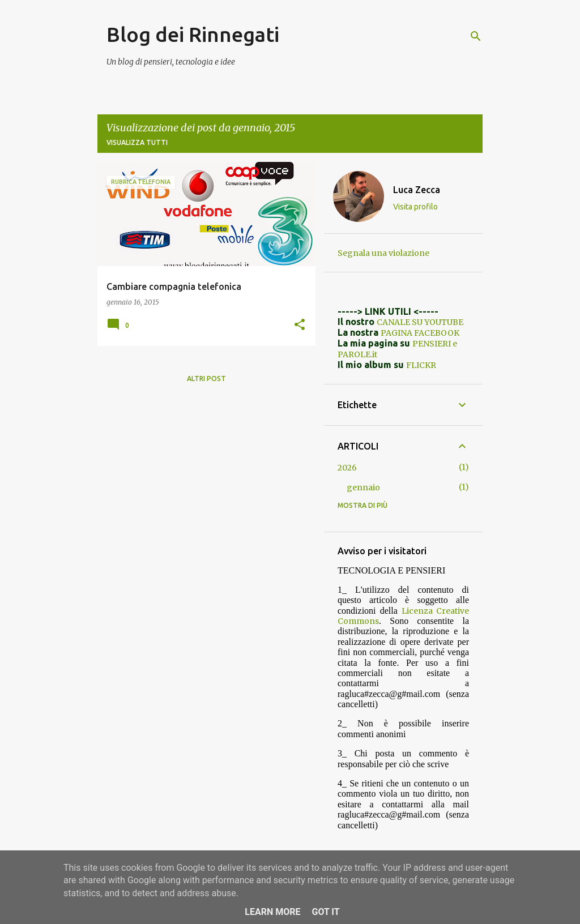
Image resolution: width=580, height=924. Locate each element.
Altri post (206, 378)
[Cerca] (476, 36)
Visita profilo (415, 207)
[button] (300, 325)
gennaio (363, 487)
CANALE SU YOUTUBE (420, 322)
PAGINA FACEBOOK (420, 333)
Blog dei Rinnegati (193, 34)
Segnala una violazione (383, 253)
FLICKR (421, 365)
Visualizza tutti (137, 142)
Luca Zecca (417, 190)
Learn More (272, 912)
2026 (347, 468)
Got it (325, 912)
